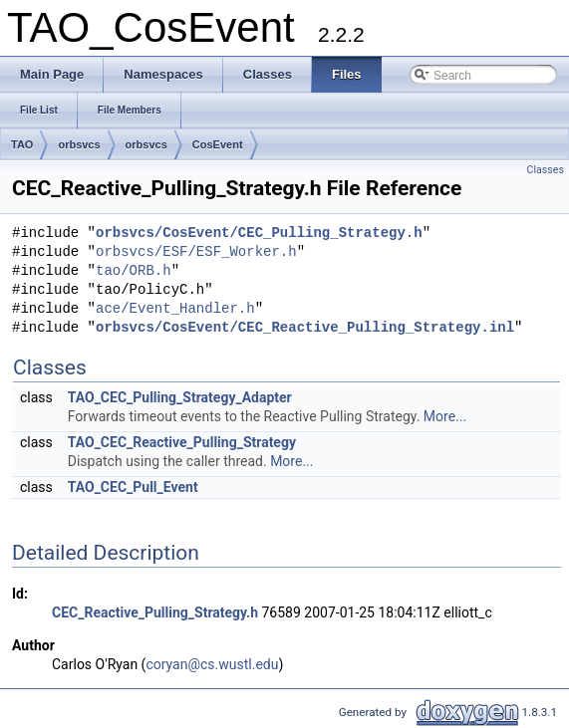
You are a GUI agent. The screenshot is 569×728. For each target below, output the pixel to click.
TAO (22, 144)
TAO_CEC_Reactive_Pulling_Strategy (182, 442)
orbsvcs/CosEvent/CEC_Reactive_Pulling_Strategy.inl (305, 328)
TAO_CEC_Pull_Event (133, 487)
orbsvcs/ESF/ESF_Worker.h (196, 252)
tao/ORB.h (134, 271)
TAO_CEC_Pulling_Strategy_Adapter (180, 397)
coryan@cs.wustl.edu (212, 664)
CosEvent (218, 144)
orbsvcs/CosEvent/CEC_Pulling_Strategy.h (259, 234)
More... (445, 416)
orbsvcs (79, 144)
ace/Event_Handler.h (175, 309)
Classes (546, 170)
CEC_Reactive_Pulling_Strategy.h (155, 612)
